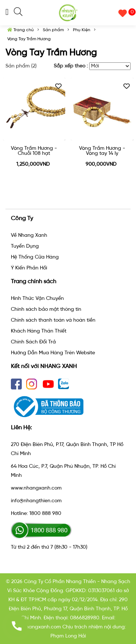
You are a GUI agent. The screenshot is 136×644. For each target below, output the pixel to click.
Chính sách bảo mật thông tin (46, 309)
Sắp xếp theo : (71, 66)
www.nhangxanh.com (36, 488)
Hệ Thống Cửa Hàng (35, 257)
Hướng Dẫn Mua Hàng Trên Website (53, 353)
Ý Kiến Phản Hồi (29, 268)
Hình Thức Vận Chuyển (37, 298)
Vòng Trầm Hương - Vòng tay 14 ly (102, 151)
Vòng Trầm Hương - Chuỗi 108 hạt (34, 151)
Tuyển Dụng (25, 246)
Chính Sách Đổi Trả (33, 342)
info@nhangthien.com (36, 501)
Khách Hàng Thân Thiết (39, 331)
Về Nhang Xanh (29, 235)
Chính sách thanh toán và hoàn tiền (53, 320)
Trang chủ (20, 30)
